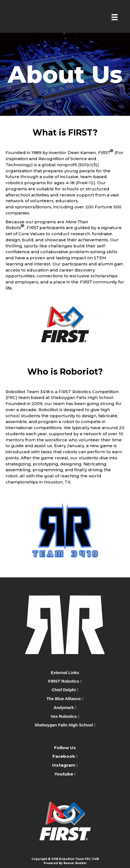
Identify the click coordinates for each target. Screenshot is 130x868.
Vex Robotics (65, 716)
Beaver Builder (75, 863)
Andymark (65, 707)
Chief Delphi (65, 690)
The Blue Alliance (65, 699)
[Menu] (115, 17)
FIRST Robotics (65, 681)
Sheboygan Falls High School (65, 725)
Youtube (64, 774)
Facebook (64, 756)
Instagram (64, 765)
